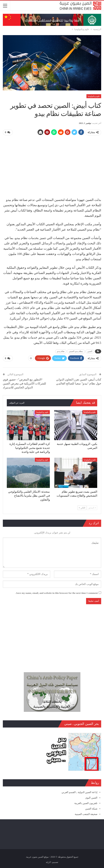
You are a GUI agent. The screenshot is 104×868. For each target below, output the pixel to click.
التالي (82, 508)
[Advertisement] (52, 165)
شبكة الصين (91, 809)
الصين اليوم (91, 798)
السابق (92, 508)
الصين (90, 351)
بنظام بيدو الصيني (76, 351)
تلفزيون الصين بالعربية (86, 803)
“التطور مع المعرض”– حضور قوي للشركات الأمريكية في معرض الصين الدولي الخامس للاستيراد (24, 383)
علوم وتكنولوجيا (94, 96)
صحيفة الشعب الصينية (86, 814)
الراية (48, 862)
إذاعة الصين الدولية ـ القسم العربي (79, 792)
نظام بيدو (61, 351)
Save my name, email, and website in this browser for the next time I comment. (57, 593)
